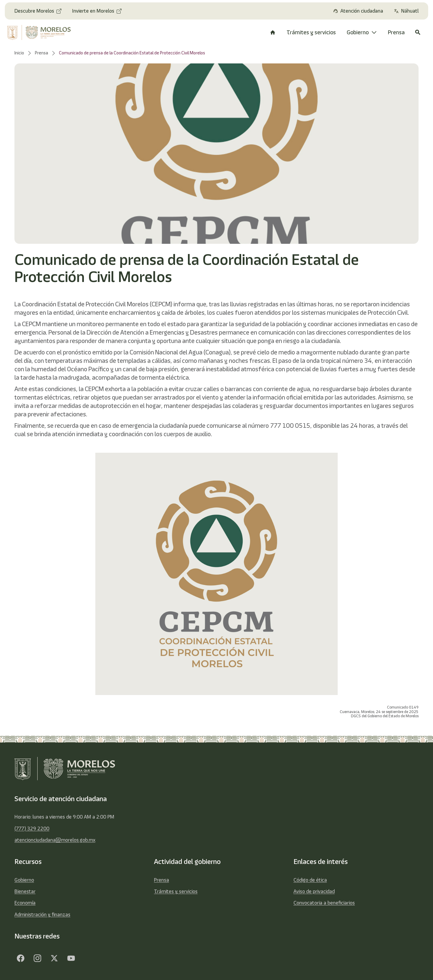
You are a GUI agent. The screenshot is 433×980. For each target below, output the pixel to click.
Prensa (161, 880)
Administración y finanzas (42, 914)
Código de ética (310, 880)
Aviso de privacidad (314, 891)
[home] (43, 32)
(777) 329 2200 (32, 828)
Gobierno (24, 880)
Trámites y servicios (176, 891)
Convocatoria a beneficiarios (324, 903)
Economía (25, 903)
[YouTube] (71, 958)
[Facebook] (20, 958)
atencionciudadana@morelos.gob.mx (55, 840)
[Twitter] (54, 958)
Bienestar (25, 891)
